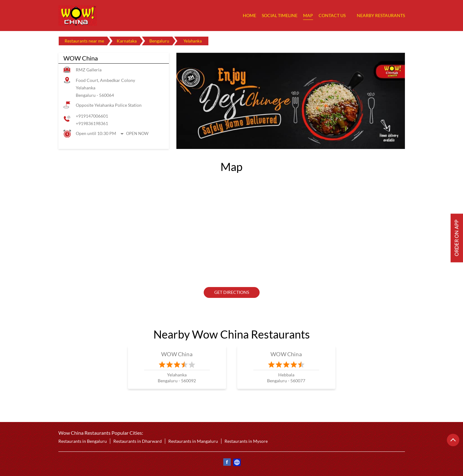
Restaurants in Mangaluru (193, 441)
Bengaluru (159, 41)
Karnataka (127, 41)
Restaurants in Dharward (138, 441)
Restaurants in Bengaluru (83, 441)
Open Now (137, 133)
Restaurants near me (84, 41)
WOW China (177, 354)
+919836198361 (92, 123)
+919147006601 (92, 116)
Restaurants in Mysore (246, 441)
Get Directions (232, 292)
